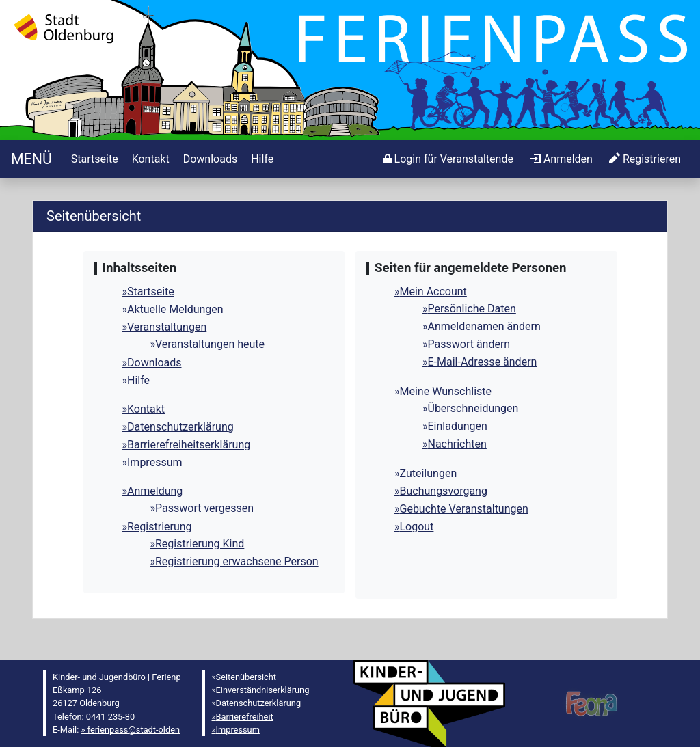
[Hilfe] (261, 159)
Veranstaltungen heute (210, 344)
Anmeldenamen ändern (484, 326)
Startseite (151, 291)
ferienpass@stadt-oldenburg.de (147, 730)
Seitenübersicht (246, 677)
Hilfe (138, 380)
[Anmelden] (448, 159)
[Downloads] (209, 159)
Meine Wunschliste (446, 391)
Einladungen (458, 426)
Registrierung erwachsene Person (237, 561)
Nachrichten (457, 444)
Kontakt (146, 409)
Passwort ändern (469, 344)
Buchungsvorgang (444, 491)
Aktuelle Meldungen (175, 309)
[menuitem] (93, 159)
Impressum (155, 462)
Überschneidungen (473, 408)
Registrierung (160, 527)
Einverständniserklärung (263, 690)
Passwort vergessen (204, 508)
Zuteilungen (429, 473)
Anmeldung (155, 491)
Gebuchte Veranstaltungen (464, 509)
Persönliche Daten (472, 309)
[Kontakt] (149, 159)
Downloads (154, 363)
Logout (417, 527)
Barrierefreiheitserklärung (189, 445)
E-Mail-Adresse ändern (483, 362)
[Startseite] (31, 159)
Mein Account (433, 291)
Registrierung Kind (200, 544)
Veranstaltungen (167, 327)
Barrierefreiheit (245, 717)
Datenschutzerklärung (180, 427)
